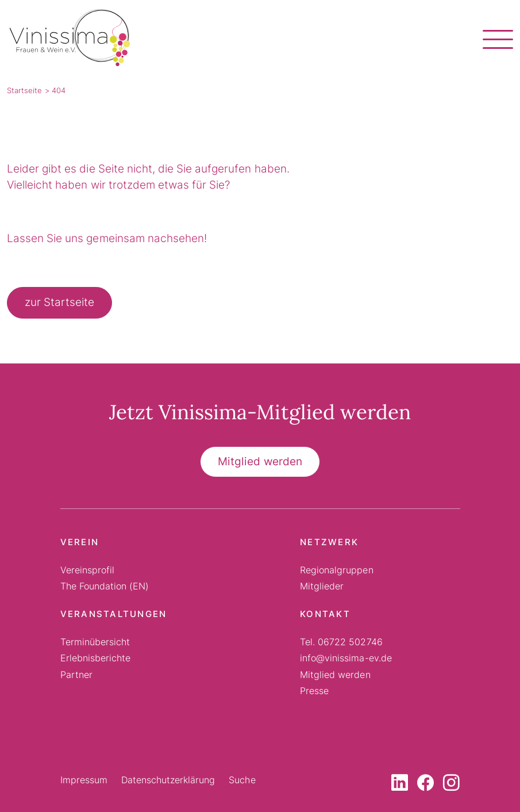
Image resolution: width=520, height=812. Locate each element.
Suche (242, 780)
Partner (76, 675)
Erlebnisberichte (95, 658)
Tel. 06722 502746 (341, 642)
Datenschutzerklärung (168, 780)
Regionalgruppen (336, 570)
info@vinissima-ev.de (346, 658)
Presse (314, 691)
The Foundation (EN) (105, 586)
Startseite (24, 90)
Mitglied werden (260, 461)
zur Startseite (59, 302)
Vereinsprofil (87, 570)
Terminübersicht (95, 642)
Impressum (84, 780)
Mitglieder (322, 586)
